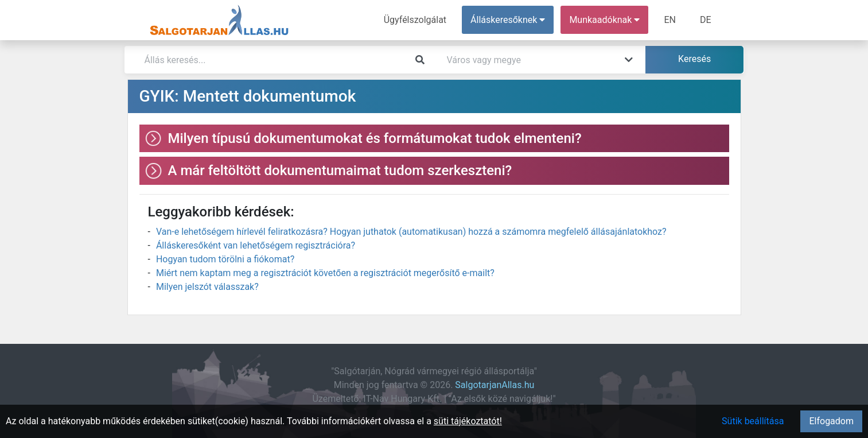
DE (706, 20)
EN (670, 20)
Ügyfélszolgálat (415, 20)
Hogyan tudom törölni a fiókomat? (225, 259)
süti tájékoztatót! (468, 421)
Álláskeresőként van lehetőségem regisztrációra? (256, 245)
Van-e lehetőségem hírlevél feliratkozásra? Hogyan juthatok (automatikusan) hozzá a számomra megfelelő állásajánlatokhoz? (411, 232)
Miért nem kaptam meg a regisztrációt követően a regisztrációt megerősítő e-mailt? (325, 273)
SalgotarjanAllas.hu (495, 385)
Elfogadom (831, 421)
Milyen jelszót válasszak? (207, 287)
